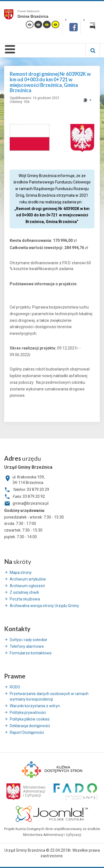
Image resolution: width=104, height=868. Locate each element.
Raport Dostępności (27, 732)
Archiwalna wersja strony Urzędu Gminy (44, 606)
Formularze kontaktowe (31, 653)
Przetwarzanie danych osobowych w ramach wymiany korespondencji (49, 696)
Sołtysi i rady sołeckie (28, 640)
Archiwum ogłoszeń (27, 586)
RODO (15, 687)
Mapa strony (21, 572)
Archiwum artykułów (28, 579)
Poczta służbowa (25, 599)
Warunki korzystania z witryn (35, 706)
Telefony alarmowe (27, 646)
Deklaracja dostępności (30, 726)
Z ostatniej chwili (24, 592)
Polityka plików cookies (30, 719)
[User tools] (87, 100)
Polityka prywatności (28, 712)
